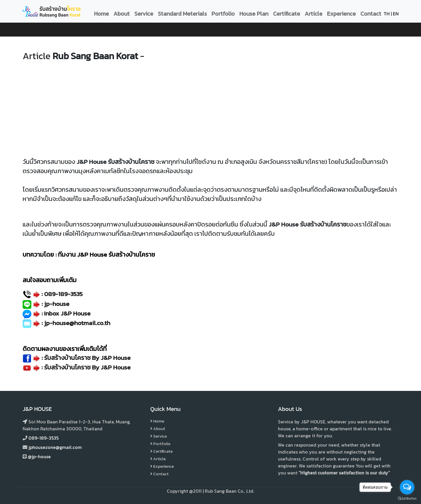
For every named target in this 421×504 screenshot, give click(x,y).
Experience (341, 14)
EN (396, 14)
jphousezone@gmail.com (55, 447)
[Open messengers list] (407, 487)
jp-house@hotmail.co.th (77, 323)
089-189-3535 (63, 294)
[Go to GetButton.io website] (407, 498)
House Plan (254, 14)
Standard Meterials (182, 14)
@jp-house (39, 456)
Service (144, 14)
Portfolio (223, 14)
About (122, 14)
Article (314, 14)
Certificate (287, 14)
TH (387, 14)
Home (101, 14)
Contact (371, 14)
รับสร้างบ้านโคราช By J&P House (87, 367)
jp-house (57, 304)
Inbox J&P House (67, 313)
